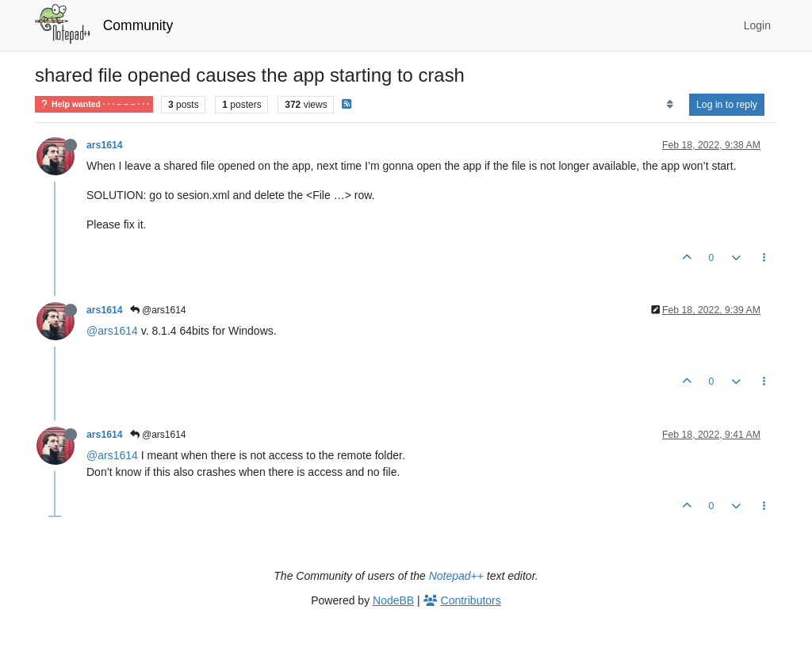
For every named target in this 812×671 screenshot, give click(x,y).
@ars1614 (158, 310)
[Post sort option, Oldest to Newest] (670, 105)
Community (138, 25)
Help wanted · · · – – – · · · (94, 104)
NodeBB (393, 600)
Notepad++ (456, 576)
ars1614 (105, 145)
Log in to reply (727, 105)
